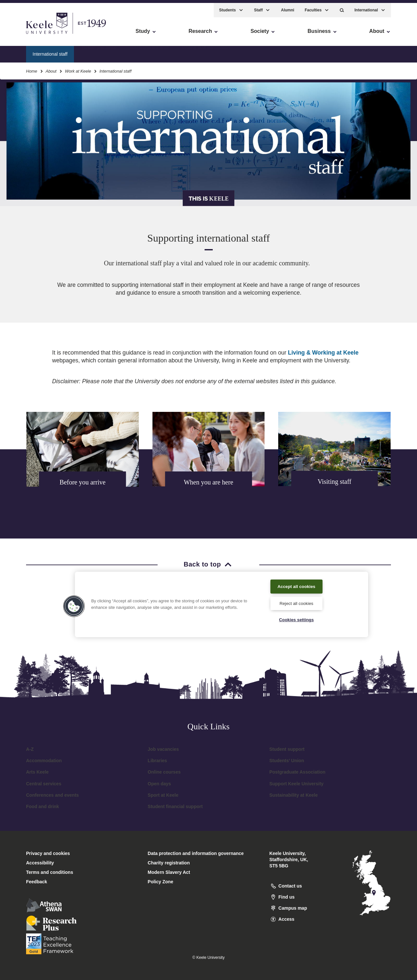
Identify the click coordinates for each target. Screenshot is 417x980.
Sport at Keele (163, 795)
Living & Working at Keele (323, 353)
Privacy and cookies (48, 853)
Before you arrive (100, 50)
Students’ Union (287, 761)
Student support (287, 749)
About (51, 68)
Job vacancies (163, 749)
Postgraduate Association (297, 772)
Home (32, 68)
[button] (342, 7)
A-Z (30, 749)
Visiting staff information (206, 50)
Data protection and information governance (196, 853)
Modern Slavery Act (169, 872)
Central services (44, 784)
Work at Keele (78, 68)
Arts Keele (37, 772)
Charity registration (169, 863)
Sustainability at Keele (294, 795)
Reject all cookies (296, 602)
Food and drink (43, 806)
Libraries (157, 761)
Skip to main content (35, 33)
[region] (222, 603)
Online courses (164, 772)
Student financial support (175, 806)
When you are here (149, 50)
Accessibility (24, 33)
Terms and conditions (50, 872)
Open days (159, 784)
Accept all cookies (297, 585)
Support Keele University (297, 784)
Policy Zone (160, 882)
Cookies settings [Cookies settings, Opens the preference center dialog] (296, 619)
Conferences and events (52, 795)
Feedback (37, 882)
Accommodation (44, 761)
